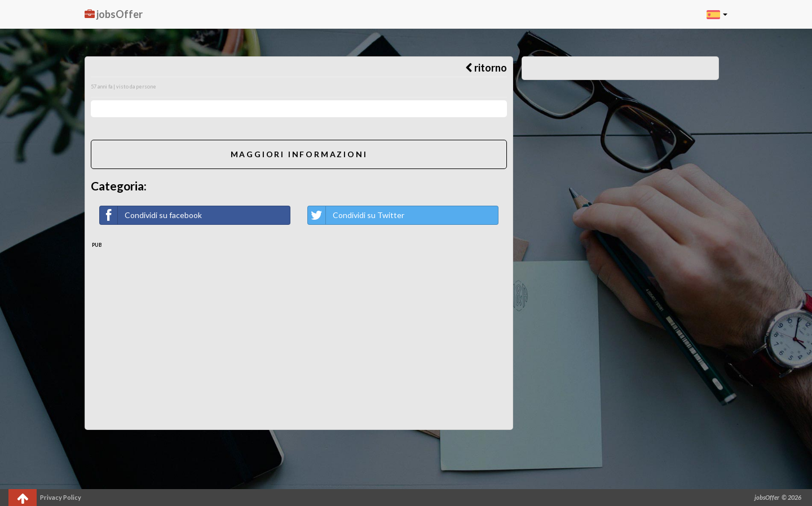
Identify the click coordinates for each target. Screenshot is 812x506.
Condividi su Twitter (356, 215)
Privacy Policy (61, 497)
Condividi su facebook (151, 215)
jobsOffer (114, 14)
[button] (717, 14)
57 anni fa (101, 86)
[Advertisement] (299, 334)
